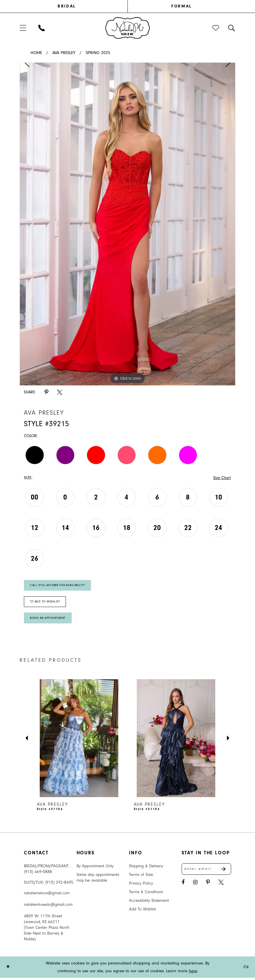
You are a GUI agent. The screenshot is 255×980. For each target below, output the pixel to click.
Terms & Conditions (146, 894)
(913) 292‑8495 (59, 885)
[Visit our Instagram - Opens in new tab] (195, 885)
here (193, 973)
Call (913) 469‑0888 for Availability (60, 586)
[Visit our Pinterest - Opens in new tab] (208, 885)
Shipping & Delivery (146, 868)
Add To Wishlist (142, 911)
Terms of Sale (141, 877)
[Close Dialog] (8, 970)
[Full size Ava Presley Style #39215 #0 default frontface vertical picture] (127, 224)
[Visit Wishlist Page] (216, 28)
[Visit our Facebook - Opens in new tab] (183, 885)
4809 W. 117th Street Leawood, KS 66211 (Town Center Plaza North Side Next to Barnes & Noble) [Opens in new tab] (47, 930)
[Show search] (232, 28)
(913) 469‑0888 (38, 874)
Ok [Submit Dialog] (246, 969)
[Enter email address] (207, 872)
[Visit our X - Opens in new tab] (221, 885)
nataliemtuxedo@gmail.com (48, 907)
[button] (23, 28)
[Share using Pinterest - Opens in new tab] (46, 392)
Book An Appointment (49, 620)
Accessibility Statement (149, 903)
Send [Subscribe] (226, 872)
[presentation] (79, 740)
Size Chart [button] (222, 478)
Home (36, 53)
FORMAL (181, 6)
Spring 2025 (98, 53)
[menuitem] (74, 6)
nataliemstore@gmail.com (47, 895)
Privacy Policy (141, 886)
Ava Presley (64, 53)
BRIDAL (67, 6)
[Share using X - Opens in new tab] (60, 392)
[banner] (128, 28)
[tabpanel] (127, 224)
